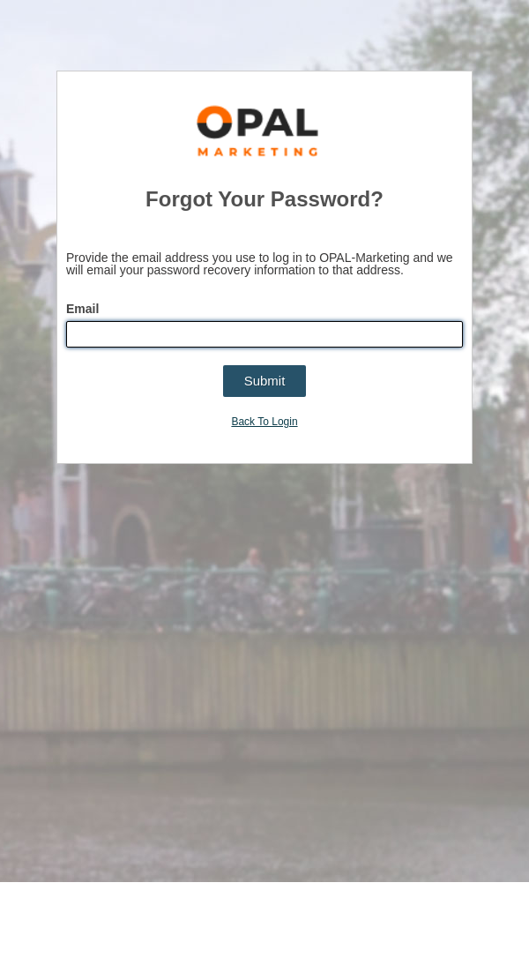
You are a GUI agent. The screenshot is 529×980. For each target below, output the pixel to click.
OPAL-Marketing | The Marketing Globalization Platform (258, 133)
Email (84, 309)
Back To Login (264, 422)
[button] (265, 381)
